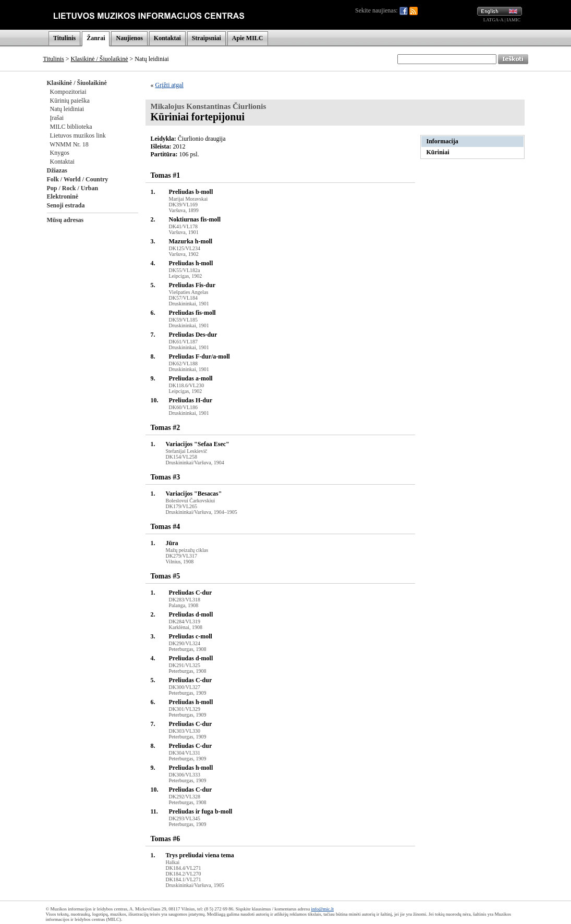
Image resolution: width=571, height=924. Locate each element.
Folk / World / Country (78, 179)
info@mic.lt (322, 909)
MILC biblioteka (71, 127)
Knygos (60, 153)
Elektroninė (63, 196)
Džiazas (57, 170)
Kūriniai (438, 152)
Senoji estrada (66, 205)
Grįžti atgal (169, 85)
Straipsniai (206, 38)
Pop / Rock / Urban (73, 188)
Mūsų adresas (65, 220)
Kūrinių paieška (70, 101)
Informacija (442, 141)
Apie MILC (248, 38)
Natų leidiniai (67, 109)
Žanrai (96, 38)
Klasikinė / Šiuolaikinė (100, 59)
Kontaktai (167, 38)
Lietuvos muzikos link (78, 135)
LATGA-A (494, 20)
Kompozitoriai (68, 92)
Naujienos (129, 38)
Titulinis (64, 38)
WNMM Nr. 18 (69, 144)
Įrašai (57, 118)
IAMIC (514, 20)
